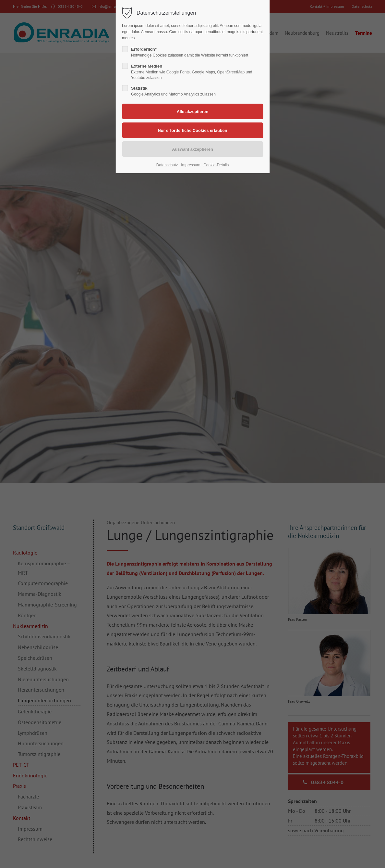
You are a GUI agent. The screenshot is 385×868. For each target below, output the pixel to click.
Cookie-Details (216, 165)
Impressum (191, 165)
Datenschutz (167, 165)
